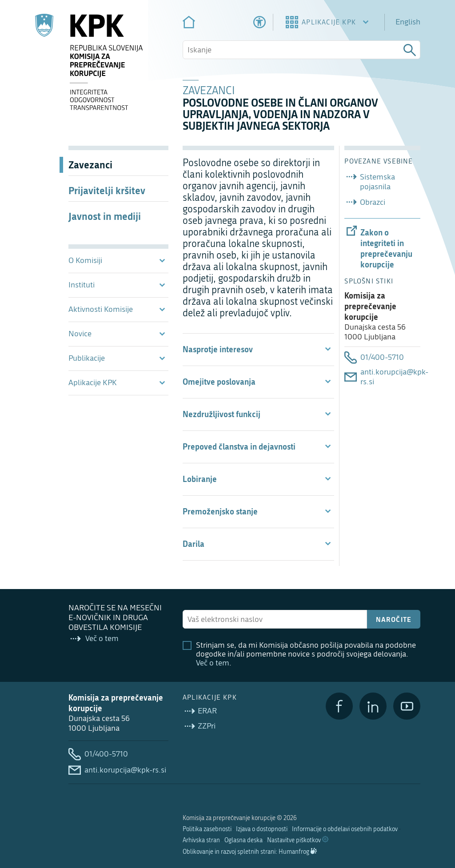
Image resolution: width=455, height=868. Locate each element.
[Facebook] (339, 706)
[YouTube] (407, 706)
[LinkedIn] (373, 706)
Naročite (394, 619)
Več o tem (213, 663)
